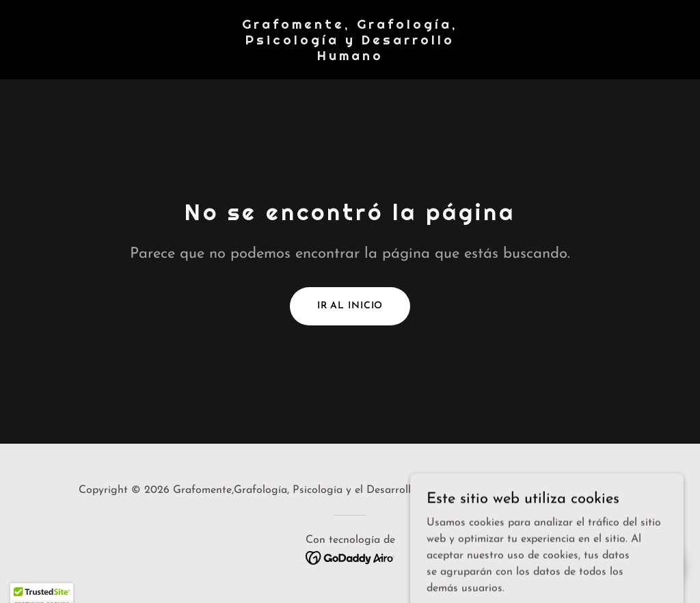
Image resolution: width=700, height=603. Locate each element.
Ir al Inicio (350, 306)
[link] (350, 57)
